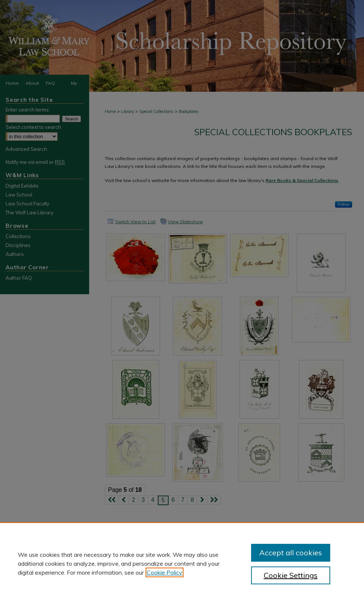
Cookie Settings (291, 575)
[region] (182, 563)
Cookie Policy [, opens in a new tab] (165, 572)
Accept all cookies (291, 553)
